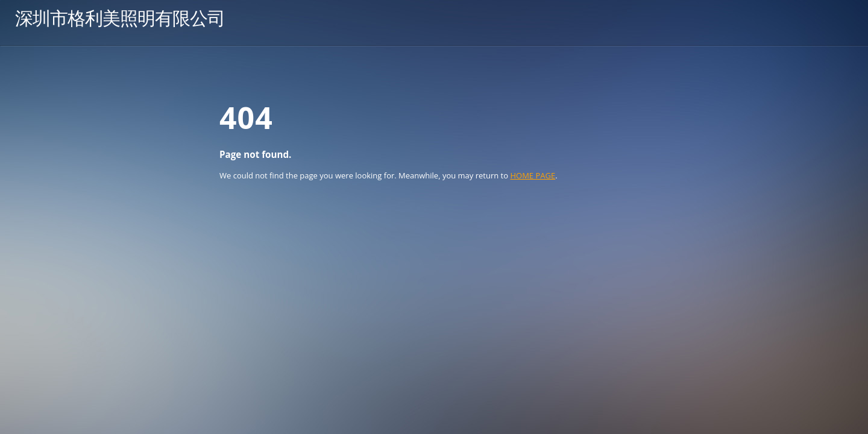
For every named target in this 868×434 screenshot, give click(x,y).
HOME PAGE (533, 175)
